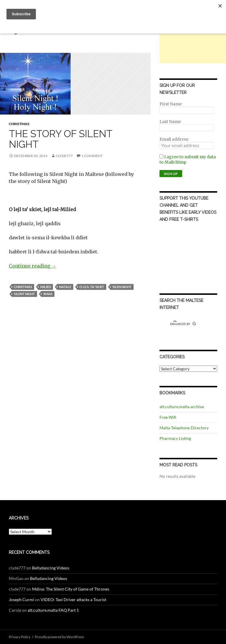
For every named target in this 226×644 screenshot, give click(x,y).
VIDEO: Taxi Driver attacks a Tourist (73, 600)
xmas (48, 294)
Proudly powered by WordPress (59, 637)
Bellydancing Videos (51, 568)
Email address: (174, 139)
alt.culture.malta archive (182, 407)
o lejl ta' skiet (92, 287)
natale (65, 287)
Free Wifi (168, 417)
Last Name (170, 122)
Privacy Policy (20, 637)
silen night (122, 287)
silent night (24, 294)
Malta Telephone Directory (184, 428)
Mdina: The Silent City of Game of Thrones (71, 589)
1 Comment (92, 156)
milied (46, 287)
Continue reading (33, 266)
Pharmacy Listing (175, 438)
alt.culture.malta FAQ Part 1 (53, 610)
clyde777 (64, 156)
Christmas (19, 124)
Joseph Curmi (21, 600)
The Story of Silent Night (60, 139)
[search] (183, 324)
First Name (171, 104)
